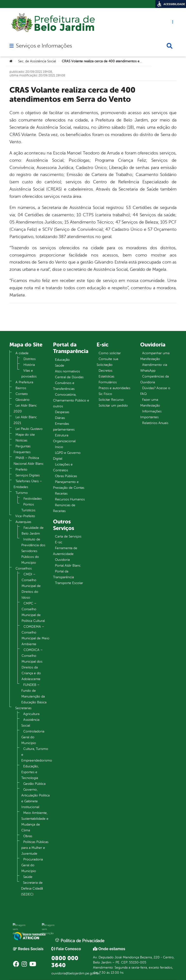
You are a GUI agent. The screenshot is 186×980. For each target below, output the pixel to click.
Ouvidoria (62, 560)
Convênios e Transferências (64, 386)
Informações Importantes (151, 414)
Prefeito (21, 470)
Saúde (28, 877)
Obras (28, 836)
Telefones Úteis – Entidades (28, 484)
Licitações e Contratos (63, 467)
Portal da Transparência (63, 574)
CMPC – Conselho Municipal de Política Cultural (33, 612)
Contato (22, 394)
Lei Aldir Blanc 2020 (25, 408)
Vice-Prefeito (25, 516)
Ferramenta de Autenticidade (65, 551)
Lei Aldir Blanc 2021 (25, 420)
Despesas (62, 412)
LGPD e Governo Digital (67, 456)
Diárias (60, 418)
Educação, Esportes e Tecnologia (30, 772)
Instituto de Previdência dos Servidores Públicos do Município (33, 551)
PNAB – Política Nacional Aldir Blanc (29, 461)
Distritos (30, 359)
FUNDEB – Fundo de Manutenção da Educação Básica (34, 694)
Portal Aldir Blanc (68, 566)
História (29, 365)
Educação (62, 360)
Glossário (23, 400)
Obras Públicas (66, 476)
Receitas (61, 494)
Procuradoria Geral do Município (32, 865)
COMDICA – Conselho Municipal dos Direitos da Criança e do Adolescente (32, 664)
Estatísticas (106, 376)
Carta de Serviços (68, 536)
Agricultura (31, 714)
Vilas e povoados (29, 374)
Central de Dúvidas (69, 377)
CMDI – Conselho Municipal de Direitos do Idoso (31, 586)
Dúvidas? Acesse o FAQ (155, 391)
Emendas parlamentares (64, 427)
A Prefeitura (24, 382)
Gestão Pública (34, 784)
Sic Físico (105, 394)
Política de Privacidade (80, 940)
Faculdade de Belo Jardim (33, 531)
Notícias (21, 440)
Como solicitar (110, 353)
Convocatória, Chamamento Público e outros (71, 400)
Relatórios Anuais (155, 423)
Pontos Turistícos (28, 507)
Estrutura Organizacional (64, 438)
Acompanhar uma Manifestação (155, 356)
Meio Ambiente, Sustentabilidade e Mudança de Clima (35, 822)
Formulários (108, 382)
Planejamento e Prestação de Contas (69, 485)
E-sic (59, 542)
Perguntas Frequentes (22, 449)
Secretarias (23, 708)
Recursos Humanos (70, 499)
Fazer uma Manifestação (150, 403)
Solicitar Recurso (111, 400)
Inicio (59, 447)
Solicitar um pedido (113, 406)
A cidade (22, 353)
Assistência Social (30, 723)
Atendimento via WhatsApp (154, 368)
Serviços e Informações (44, 46)
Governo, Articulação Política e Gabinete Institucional (35, 798)
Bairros (21, 388)
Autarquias (23, 522)
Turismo (22, 493)
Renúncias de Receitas (64, 508)
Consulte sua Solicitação (107, 362)
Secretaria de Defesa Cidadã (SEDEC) (32, 888)
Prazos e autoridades (114, 388)
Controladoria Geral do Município (33, 737)
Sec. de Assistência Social (37, 61)
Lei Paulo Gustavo (29, 429)
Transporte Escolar (69, 583)
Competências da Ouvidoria (155, 379)
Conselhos (24, 568)
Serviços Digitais (28, 475)
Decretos (105, 371)
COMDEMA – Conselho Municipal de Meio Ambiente (35, 635)
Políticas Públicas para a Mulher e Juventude (35, 848)
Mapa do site (25, 435)
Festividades (33, 499)
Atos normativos (67, 371)
